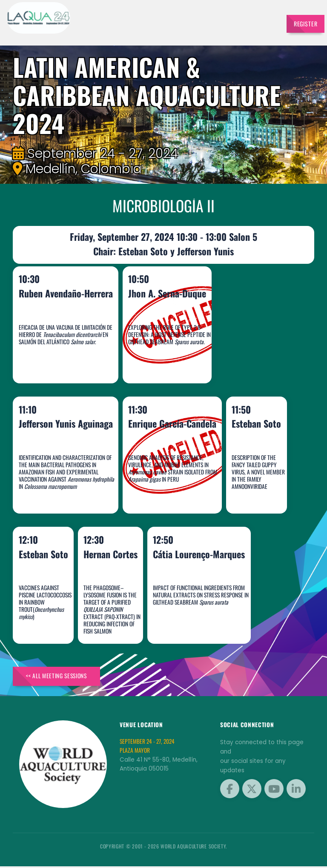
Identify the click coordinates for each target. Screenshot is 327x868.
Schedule (151, 22)
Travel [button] (263, 22)
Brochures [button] (234, 22)
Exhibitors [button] (120, 22)
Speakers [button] (89, 22)
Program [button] (204, 22)
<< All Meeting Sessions (60, 677)
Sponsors (178, 22)
